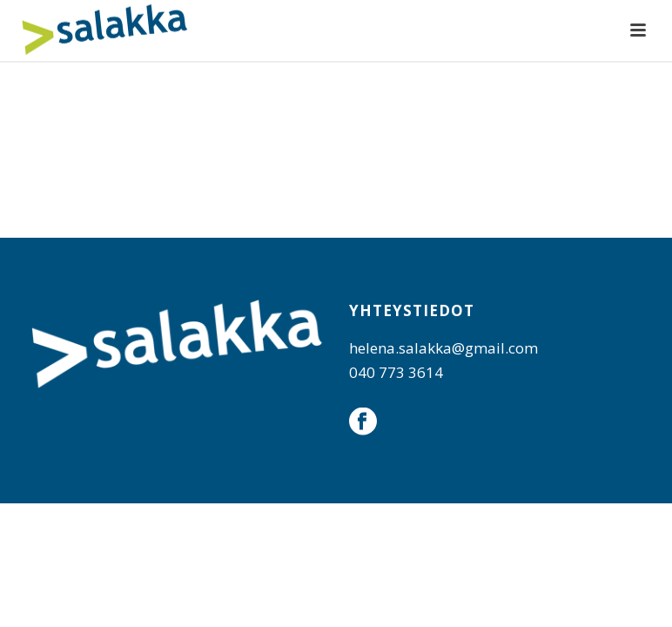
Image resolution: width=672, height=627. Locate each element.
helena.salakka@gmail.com (444, 348)
